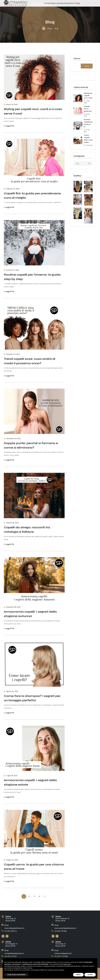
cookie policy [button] (67, 964)
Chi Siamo (48, 3)
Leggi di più (9, 126)
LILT (75, 3)
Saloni (53, 3)
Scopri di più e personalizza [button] (16, 975)
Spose (59, 3)
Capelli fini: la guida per (88, 109)
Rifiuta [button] (78, 975)
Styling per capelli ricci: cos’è (88, 96)
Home (50, 28)
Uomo (64, 3)
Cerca (77, 59)
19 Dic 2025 (88, 145)
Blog (78, 3)
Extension (69, 3)
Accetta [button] (90, 975)
